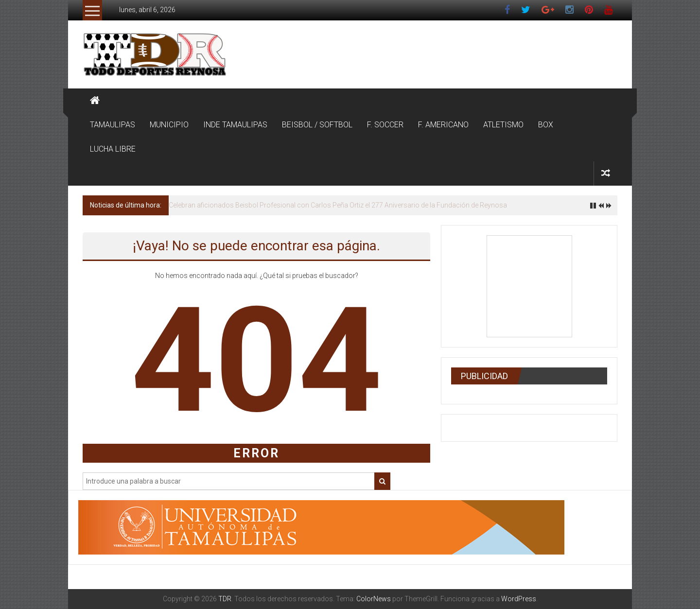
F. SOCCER (385, 125)
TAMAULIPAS (113, 125)
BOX (546, 125)
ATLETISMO (503, 125)
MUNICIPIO (169, 125)
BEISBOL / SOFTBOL (317, 125)
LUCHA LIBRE (113, 149)
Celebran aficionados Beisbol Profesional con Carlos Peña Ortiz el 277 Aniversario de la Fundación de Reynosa (338, 205)
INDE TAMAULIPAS (235, 125)
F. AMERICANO (443, 125)
